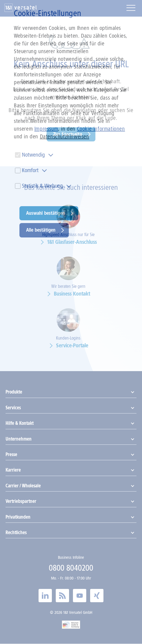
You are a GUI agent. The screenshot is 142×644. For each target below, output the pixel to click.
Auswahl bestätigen (45, 213)
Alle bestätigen (41, 230)
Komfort (30, 170)
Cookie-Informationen (101, 129)
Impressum (46, 129)
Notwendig (33, 155)
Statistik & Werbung (42, 186)
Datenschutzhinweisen (65, 136)
